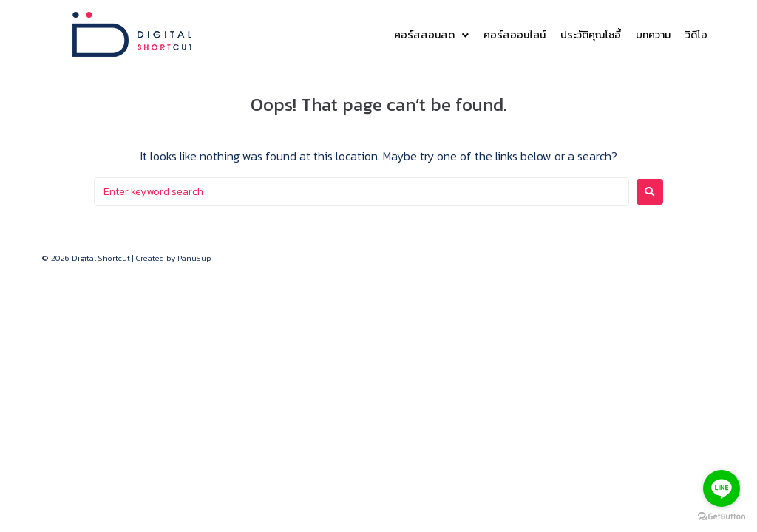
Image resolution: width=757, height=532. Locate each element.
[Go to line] (722, 488)
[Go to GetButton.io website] (722, 517)
